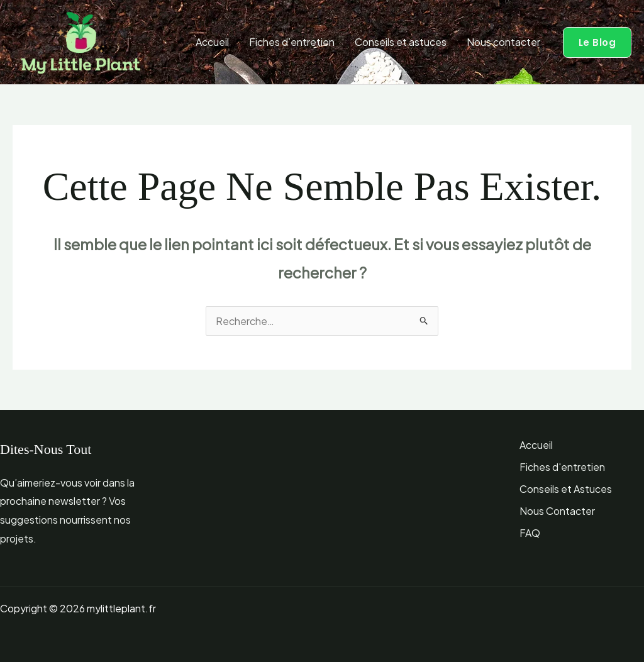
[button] (597, 42)
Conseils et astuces (401, 42)
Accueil (212, 42)
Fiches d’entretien (292, 42)
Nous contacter (503, 42)
